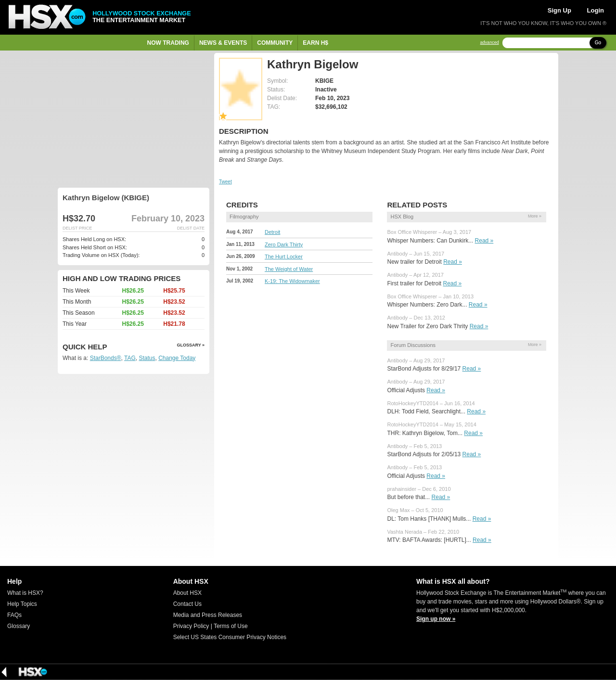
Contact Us (187, 604)
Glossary (19, 626)
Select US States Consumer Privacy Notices (230, 637)
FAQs (14, 615)
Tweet (225, 182)
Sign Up (559, 10)
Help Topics (22, 604)
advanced (490, 43)
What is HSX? (25, 593)
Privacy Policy (191, 626)
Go (598, 43)
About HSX (187, 593)
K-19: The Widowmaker (292, 281)
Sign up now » (436, 619)
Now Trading (168, 43)
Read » (484, 241)
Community (275, 43)
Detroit (272, 232)
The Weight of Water (289, 269)
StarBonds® (106, 358)
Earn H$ (315, 43)
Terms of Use (231, 626)
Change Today (177, 358)
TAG (130, 358)
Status (147, 358)
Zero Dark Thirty (284, 244)
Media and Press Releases (208, 615)
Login (596, 10)
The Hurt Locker (284, 257)
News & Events (223, 43)
